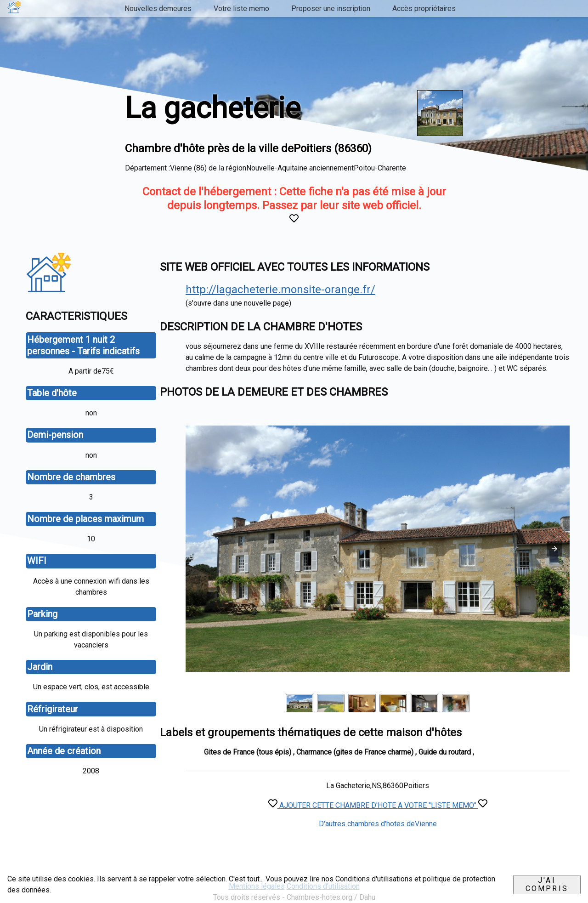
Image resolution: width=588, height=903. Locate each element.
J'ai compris (547, 884)
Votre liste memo (241, 9)
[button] (554, 549)
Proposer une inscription (331, 9)
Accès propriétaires (424, 9)
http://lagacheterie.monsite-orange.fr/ (280, 290)
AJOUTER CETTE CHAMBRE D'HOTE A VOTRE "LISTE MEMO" (378, 805)
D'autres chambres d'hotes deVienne (378, 824)
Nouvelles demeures (158, 9)
